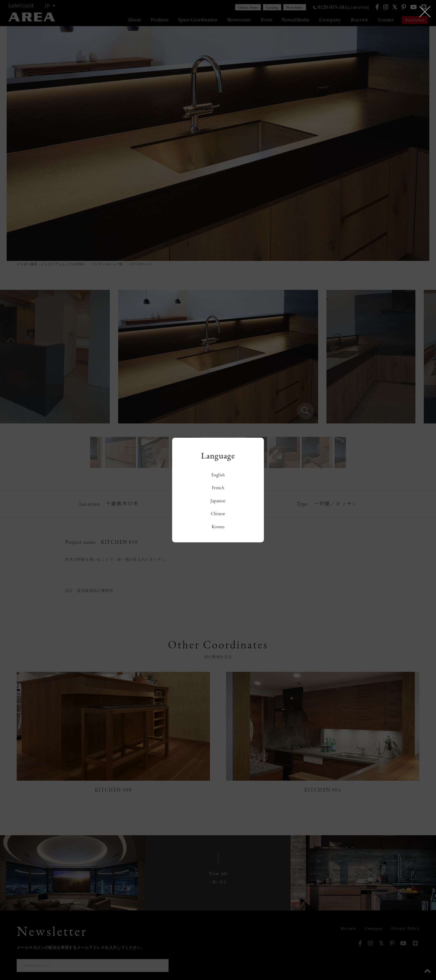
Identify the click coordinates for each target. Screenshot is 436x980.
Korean (218, 527)
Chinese (218, 514)
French (218, 488)
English (218, 475)
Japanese (218, 501)
